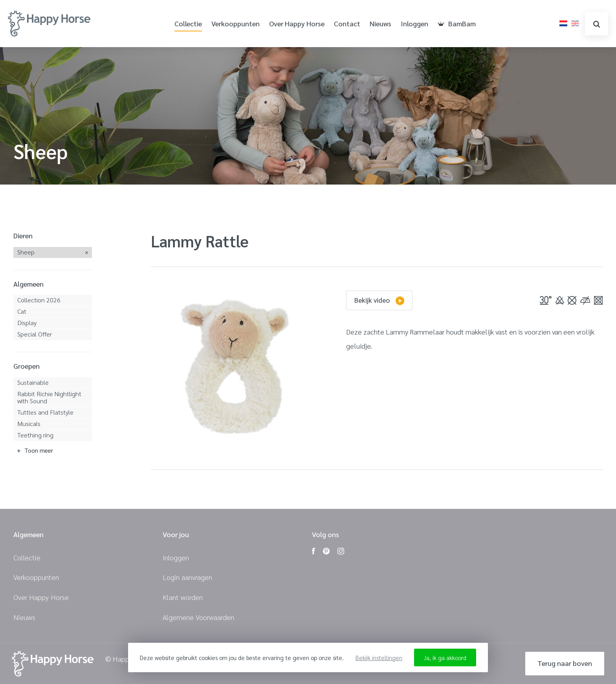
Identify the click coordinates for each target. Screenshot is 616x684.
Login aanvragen (187, 577)
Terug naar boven (565, 663)
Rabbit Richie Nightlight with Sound (49, 397)
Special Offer (35, 334)
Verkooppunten (236, 24)
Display (27, 323)
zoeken (597, 24)
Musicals (29, 423)
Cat (22, 311)
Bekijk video (379, 300)
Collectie (188, 24)
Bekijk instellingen (379, 657)
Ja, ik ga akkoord (445, 657)
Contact (347, 24)
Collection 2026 (39, 300)
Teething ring (35, 435)
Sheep (26, 252)
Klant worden (183, 597)
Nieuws (380, 24)
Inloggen (414, 24)
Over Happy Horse (297, 24)
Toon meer (39, 450)
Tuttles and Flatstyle (45, 412)
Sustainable (33, 382)
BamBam (457, 24)
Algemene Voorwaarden (198, 617)
